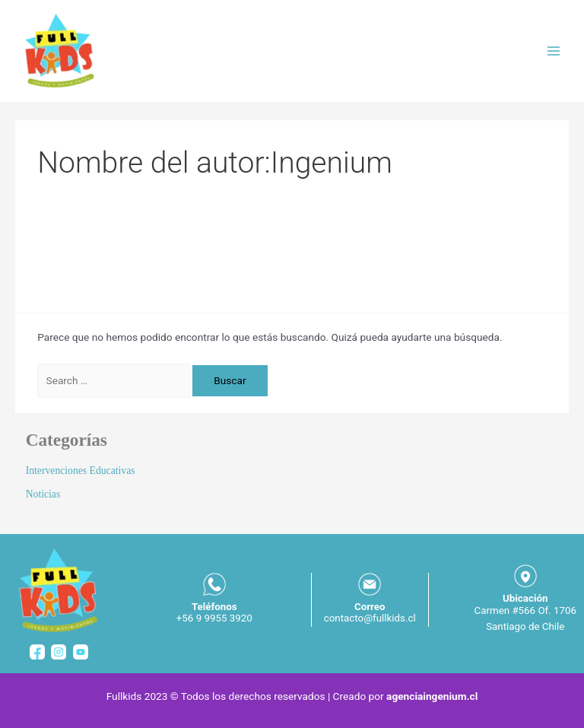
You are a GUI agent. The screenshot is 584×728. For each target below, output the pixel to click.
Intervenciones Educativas (81, 470)
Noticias (43, 494)
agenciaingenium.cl (432, 696)
